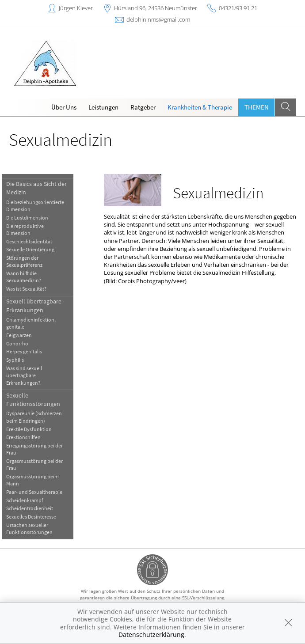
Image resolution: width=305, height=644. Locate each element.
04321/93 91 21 (238, 8)
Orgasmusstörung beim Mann (36, 480)
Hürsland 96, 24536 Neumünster (156, 8)
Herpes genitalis (28, 351)
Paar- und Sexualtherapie (38, 492)
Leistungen (103, 107)
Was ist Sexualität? (30, 289)
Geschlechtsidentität (33, 241)
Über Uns (64, 107)
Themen (257, 107)
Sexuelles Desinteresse (35, 517)
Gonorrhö (21, 343)
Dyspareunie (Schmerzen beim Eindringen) (38, 417)
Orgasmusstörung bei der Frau (38, 464)
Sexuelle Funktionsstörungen (37, 400)
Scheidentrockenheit (34, 508)
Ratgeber (143, 107)
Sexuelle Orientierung (34, 249)
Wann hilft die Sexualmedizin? (28, 277)
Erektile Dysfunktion (33, 429)
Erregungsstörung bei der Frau (38, 449)
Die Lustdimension (31, 218)
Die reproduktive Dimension (29, 229)
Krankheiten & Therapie (200, 107)
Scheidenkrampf (29, 500)
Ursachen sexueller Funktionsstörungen (33, 528)
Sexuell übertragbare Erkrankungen (38, 305)
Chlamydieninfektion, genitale (35, 323)
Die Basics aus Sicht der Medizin (40, 188)
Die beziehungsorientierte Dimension (39, 206)
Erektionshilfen (27, 437)
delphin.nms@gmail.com (158, 19)
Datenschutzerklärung (151, 635)
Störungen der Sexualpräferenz (28, 261)
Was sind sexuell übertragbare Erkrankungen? (28, 375)
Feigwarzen (23, 335)
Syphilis (19, 360)
